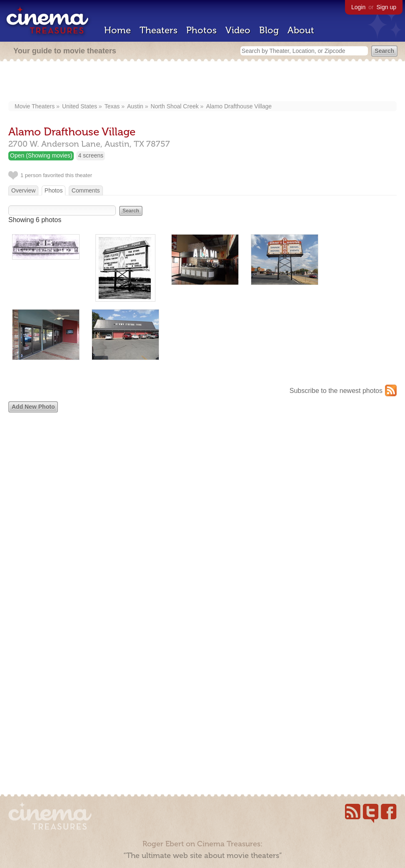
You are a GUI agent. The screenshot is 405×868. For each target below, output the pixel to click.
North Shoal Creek (175, 106)
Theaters (159, 30)
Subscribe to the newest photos (336, 391)
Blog (269, 30)
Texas (112, 106)
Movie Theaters (35, 106)
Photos (201, 30)
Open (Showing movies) (41, 155)
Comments (86, 190)
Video (238, 30)
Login (358, 7)
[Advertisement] (203, 82)
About (301, 30)
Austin (135, 106)
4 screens (91, 155)
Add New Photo (33, 407)
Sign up (386, 7)
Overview (23, 190)
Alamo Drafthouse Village (239, 106)
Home (117, 30)
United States (80, 106)
